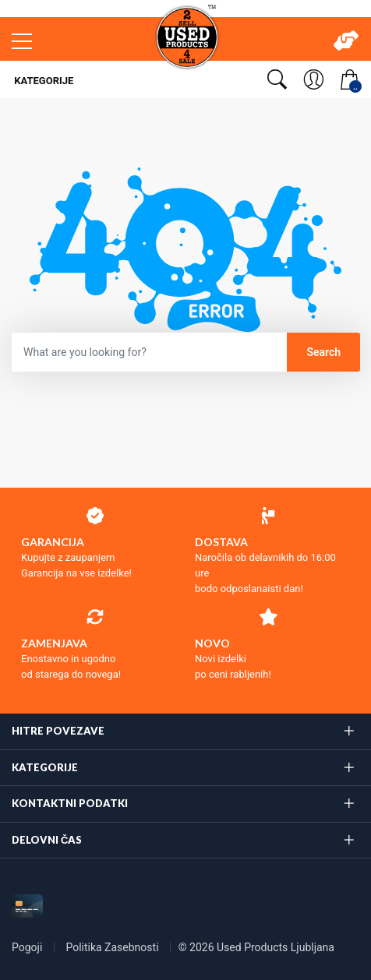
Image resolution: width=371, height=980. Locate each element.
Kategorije (42, 81)
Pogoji (28, 947)
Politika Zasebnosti (113, 947)
